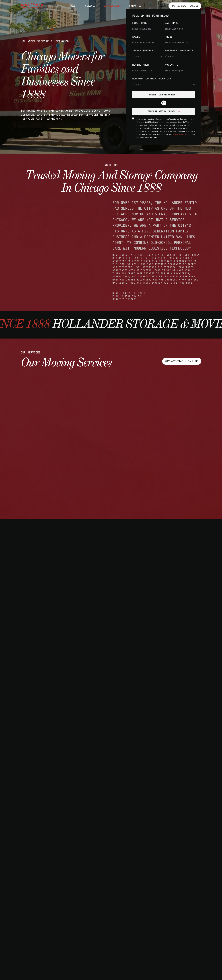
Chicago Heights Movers (102, 927)
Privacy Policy (180, 134)
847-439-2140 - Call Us (185, 6)
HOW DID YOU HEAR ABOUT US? (152, 79)
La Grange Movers (97, 888)
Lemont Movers (35, 894)
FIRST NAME (140, 23)
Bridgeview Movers (98, 905)
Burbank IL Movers (98, 910)
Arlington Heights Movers (45, 883)
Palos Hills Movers (40, 949)
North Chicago (159, 955)
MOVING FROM (141, 65)
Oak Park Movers (37, 927)
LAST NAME (172, 23)
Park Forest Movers (99, 949)
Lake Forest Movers (164, 911)
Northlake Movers (38, 910)
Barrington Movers (39, 888)
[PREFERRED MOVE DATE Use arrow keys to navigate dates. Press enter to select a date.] (180, 56)
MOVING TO (172, 65)
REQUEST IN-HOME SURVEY (162, 95)
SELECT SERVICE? (144, 51)
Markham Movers (36, 899)
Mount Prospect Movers (43, 905)
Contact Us (135, 6)
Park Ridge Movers (98, 955)
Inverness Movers (97, 883)
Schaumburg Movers (39, 966)
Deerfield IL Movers (165, 894)
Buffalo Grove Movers (166, 889)
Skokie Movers (35, 971)
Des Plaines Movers (99, 944)
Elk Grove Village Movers (45, 955)
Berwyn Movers (94, 894)
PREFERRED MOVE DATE (179, 51)
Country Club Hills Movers (105, 938)
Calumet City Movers (99, 916)
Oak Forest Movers (39, 916)
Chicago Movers (95, 921)
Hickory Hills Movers (100, 971)
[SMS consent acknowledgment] (133, 118)
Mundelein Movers (162, 928)
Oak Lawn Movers (37, 921)
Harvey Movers (94, 966)
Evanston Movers (96, 960)
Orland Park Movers (40, 932)
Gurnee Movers (159, 900)
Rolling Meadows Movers (44, 960)
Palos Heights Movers (42, 944)
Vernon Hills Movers (165, 933)
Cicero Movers (94, 932)
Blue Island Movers (99, 899)
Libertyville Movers (165, 916)
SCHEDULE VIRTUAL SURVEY (162, 112)
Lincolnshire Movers (165, 922)
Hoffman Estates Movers (102, 977)
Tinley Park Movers (40, 977)
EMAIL (136, 37)
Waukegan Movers (161, 939)
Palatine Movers (37, 938)
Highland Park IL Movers (169, 905)
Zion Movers (158, 944)
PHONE (169, 37)
